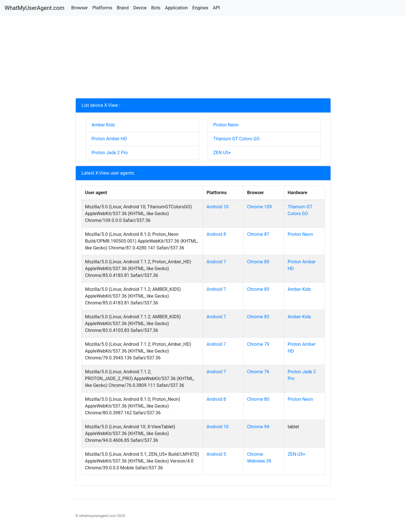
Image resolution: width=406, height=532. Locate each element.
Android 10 (218, 207)
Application (176, 8)
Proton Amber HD (109, 139)
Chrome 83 (258, 317)
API (216, 8)
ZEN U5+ (222, 153)
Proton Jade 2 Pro (110, 153)
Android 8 (216, 234)
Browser (80, 8)
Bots (156, 8)
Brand (123, 8)
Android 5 (216, 454)
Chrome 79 (258, 344)
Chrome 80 (258, 399)
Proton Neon (226, 125)
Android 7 (216, 262)
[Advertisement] (203, 58)
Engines (200, 8)
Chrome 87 (258, 234)
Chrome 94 (258, 427)
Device (140, 8)
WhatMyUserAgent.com (34, 8)
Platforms (102, 8)
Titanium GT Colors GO (236, 139)
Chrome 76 (258, 372)
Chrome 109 (259, 207)
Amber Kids (103, 125)
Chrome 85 (258, 262)
